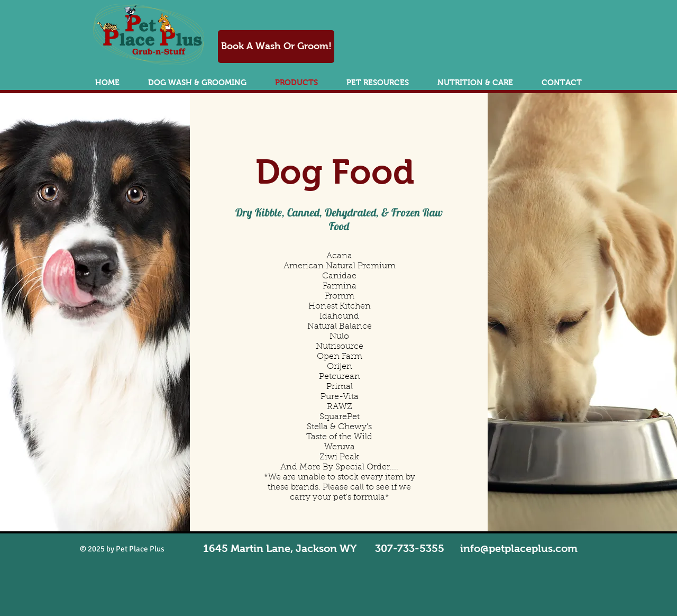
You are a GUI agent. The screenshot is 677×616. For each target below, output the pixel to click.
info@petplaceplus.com (519, 548)
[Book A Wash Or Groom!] (276, 47)
